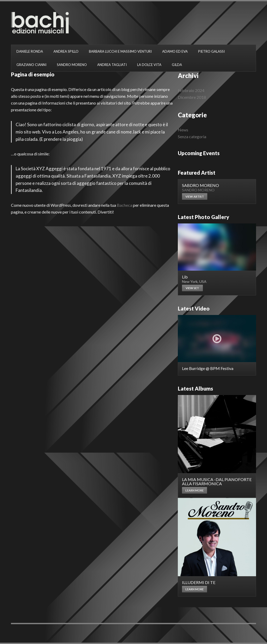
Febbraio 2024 (191, 90)
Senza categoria (192, 136)
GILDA (177, 65)
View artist (195, 196)
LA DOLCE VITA (149, 65)
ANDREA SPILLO (66, 51)
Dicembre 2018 (192, 97)
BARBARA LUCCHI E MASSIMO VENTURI (120, 51)
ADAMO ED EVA (175, 51)
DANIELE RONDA (30, 51)
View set (192, 288)
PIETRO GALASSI (211, 51)
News (183, 130)
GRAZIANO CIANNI (31, 65)
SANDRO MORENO (72, 65)
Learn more (195, 490)
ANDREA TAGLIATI (112, 65)
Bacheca (125, 205)
